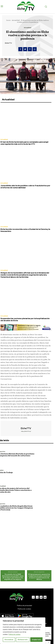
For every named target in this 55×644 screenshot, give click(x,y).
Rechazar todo (23, 640)
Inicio (8, 20)
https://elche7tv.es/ (26, 431)
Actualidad (16, 20)
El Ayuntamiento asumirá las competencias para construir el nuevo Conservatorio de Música (39, 577)
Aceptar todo (36, 640)
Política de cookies (14, 634)
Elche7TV (8, 43)
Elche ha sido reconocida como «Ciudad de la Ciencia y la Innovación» (25, 230)
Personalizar (9, 640)
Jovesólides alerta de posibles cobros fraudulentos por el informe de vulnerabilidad (25, 187)
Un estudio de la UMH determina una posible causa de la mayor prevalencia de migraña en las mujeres (13, 577)
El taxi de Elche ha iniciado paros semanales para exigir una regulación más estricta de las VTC (25, 143)
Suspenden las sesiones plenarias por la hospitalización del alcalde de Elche (25, 319)
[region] (23, 631)
